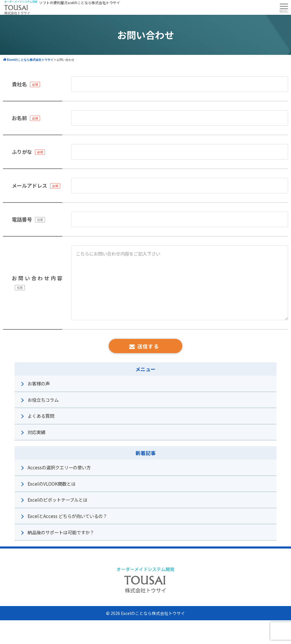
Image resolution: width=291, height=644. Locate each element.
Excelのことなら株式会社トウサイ (153, 613)
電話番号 (22, 219)
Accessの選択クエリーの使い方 (59, 467)
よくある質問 (41, 416)
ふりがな (22, 152)
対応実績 (36, 432)
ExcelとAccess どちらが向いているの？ (67, 516)
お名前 (19, 118)
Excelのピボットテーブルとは (57, 500)
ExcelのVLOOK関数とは (52, 484)
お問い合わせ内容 (37, 278)
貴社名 (19, 84)
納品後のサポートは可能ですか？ (61, 532)
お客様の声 (39, 383)
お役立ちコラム (43, 400)
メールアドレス (29, 185)
